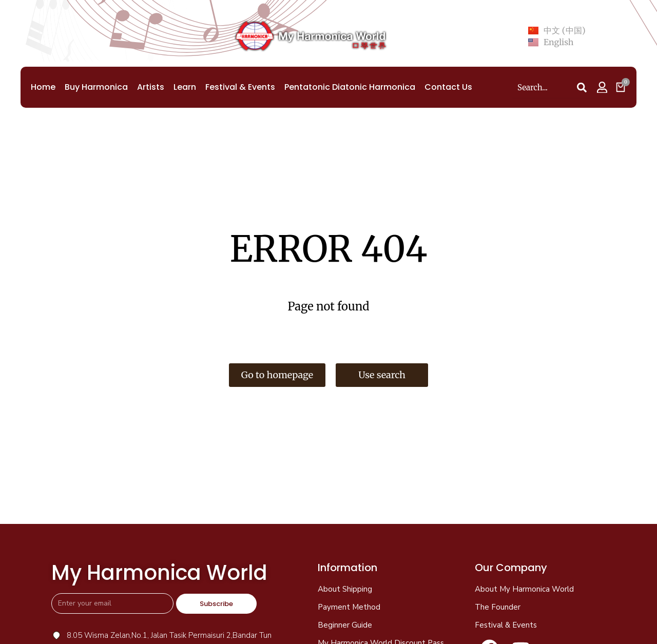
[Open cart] (621, 87)
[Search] (582, 88)
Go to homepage (277, 375)
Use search (382, 375)
